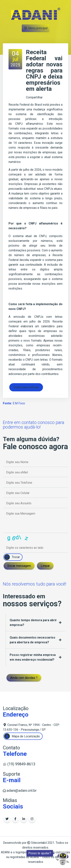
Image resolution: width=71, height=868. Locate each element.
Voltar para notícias (26, 387)
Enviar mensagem (19, 566)
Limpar (45, 566)
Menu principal (36, 28)
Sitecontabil (39, 843)
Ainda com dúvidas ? (24, 678)
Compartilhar (34, 97)
